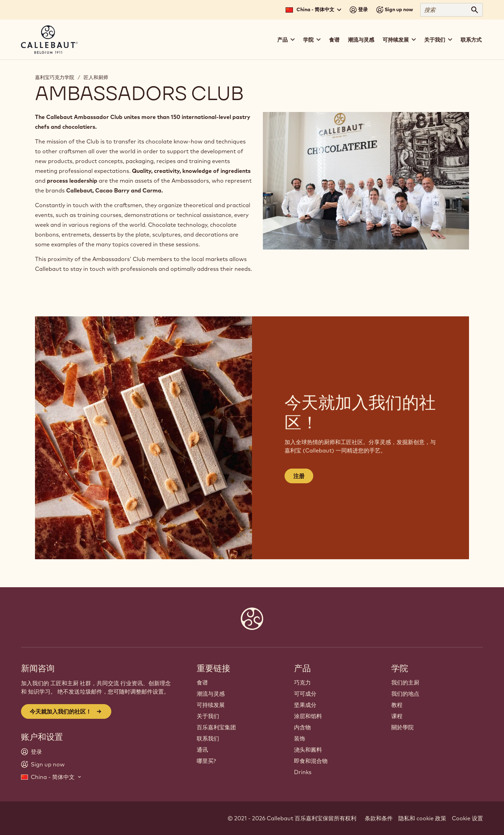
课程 (397, 716)
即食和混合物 (311, 761)
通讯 (202, 750)
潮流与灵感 (361, 40)
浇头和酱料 (308, 750)
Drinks (303, 772)
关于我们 (208, 716)
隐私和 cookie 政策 (422, 818)
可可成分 (305, 694)
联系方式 (471, 40)
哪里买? (206, 761)
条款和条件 (379, 818)
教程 (397, 705)
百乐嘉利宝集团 (216, 727)
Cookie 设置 (467, 818)
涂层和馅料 (308, 716)
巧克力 (302, 682)
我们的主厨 (405, 682)
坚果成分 (305, 705)
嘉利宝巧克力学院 (55, 77)
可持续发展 (211, 705)
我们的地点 (405, 694)
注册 (299, 476)
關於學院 (402, 727)
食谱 (334, 40)
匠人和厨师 (96, 77)
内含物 (302, 727)
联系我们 (208, 738)
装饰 (300, 738)
